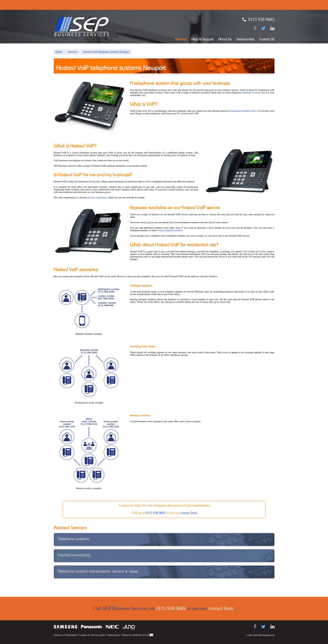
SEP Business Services (82, 27)
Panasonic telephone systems (92, 627)
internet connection (97, 197)
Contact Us (267, 40)
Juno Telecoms (129, 627)
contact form (189, 513)
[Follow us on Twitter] (263, 28)
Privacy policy (99, 635)
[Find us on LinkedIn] (272, 28)
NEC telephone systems (112, 627)
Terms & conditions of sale (135, 635)
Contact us (84, 635)
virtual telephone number (170, 230)
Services (181, 40)
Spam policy (114, 635)
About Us (225, 40)
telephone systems (251, 93)
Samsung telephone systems (66, 627)
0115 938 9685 (261, 19)
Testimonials (245, 40)
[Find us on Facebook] (255, 28)
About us (58, 635)
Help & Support (203, 40)
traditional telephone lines (244, 111)
